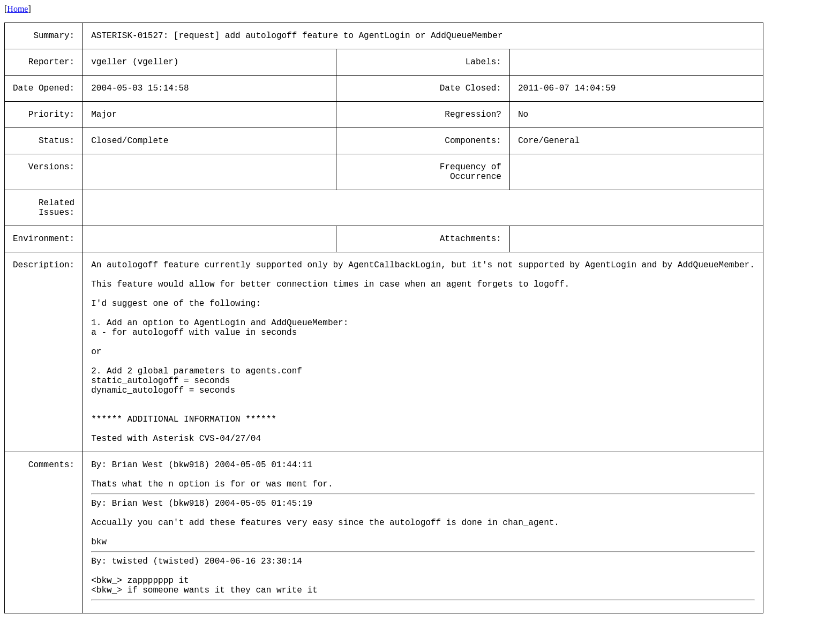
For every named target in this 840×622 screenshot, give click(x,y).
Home (17, 9)
